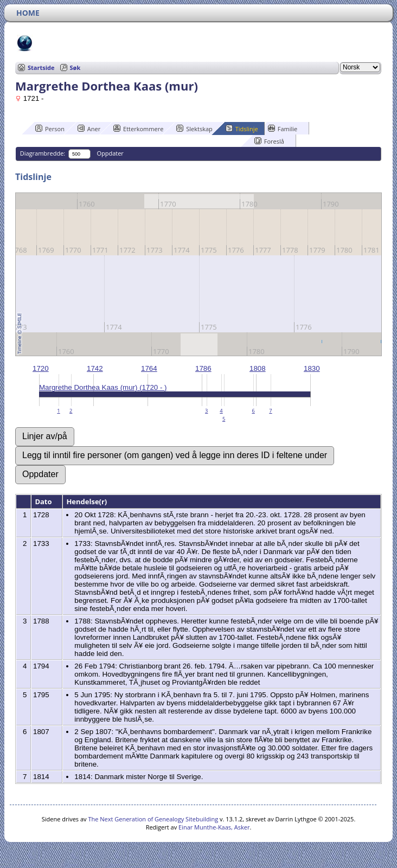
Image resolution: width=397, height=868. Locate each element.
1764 (149, 368)
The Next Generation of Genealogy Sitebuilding (153, 819)
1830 (312, 368)
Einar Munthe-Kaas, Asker (214, 827)
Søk (75, 67)
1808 (258, 368)
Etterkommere (138, 128)
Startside (41, 67)
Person (50, 128)
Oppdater (110, 153)
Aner (89, 128)
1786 (203, 368)
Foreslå (269, 141)
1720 (41, 368)
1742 (95, 368)
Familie (283, 128)
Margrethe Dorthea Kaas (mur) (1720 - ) (103, 387)
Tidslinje (242, 128)
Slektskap (194, 128)
